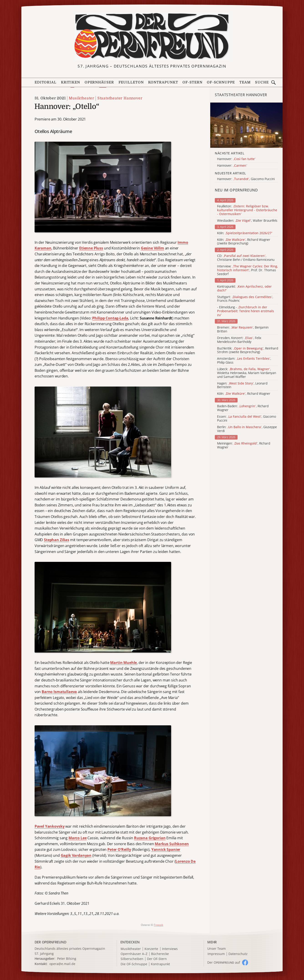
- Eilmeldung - (246, 311)
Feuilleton (131, 82)
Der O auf (224, 962)
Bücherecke (160, 954)
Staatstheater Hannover (120, 98)
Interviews (170, 949)
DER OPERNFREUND (51, 942)
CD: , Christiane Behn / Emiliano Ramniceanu (246, 258)
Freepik (158, 925)
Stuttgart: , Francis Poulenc (245, 299)
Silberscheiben (132, 959)
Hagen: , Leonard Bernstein (242, 385)
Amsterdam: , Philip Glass (244, 361)
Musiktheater (81, 98)
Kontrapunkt (163, 82)
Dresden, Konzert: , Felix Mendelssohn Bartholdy (239, 340)
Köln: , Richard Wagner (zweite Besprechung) (244, 242)
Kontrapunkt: (244, 289)
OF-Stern (192, 82)
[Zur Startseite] (152, 36)
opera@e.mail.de (62, 964)
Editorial (46, 82)
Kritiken (71, 82)
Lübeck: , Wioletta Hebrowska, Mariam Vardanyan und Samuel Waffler (247, 373)
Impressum (216, 954)
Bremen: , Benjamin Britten (243, 329)
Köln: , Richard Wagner (244, 394)
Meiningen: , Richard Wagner (244, 445)
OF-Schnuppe (221, 82)
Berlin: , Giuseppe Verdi (247, 429)
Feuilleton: (247, 210)
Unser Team (217, 949)
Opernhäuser (99, 82)
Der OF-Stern (157, 959)
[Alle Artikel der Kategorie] (246, 125)
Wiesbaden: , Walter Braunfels (247, 221)
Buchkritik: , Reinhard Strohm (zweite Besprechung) (248, 350)
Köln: (245, 233)
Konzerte (151, 949)
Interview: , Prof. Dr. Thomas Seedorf (248, 270)
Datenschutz (238, 954)
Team (245, 82)
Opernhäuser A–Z (134, 954)
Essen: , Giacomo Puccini (247, 419)
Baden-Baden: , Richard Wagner (243, 408)
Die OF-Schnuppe (134, 964)
